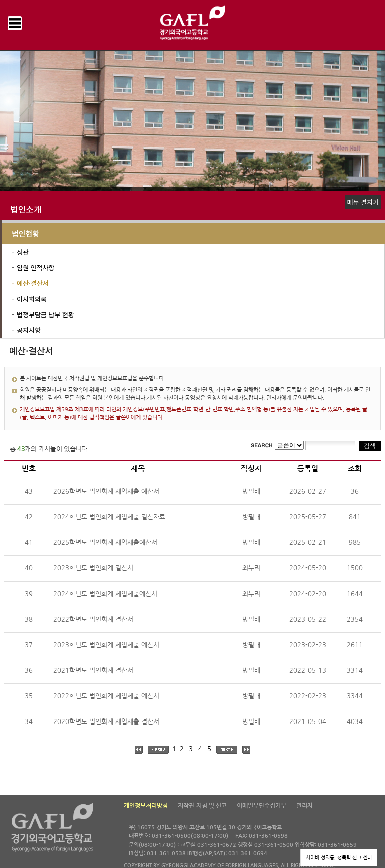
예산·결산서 (33, 283)
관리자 (305, 806)
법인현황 (25, 234)
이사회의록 (32, 299)
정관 (23, 252)
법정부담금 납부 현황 (45, 314)
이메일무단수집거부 (261, 806)
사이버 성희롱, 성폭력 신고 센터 (339, 857)
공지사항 (29, 330)
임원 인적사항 (35, 268)
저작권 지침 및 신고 (202, 806)
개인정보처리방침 (146, 806)
